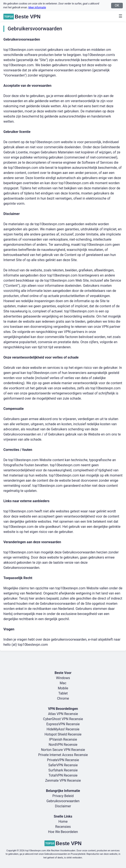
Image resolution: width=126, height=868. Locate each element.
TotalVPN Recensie (63, 775)
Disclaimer (63, 806)
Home (63, 822)
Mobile (63, 688)
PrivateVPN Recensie (63, 760)
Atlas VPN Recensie (63, 714)
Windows (63, 678)
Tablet (63, 693)
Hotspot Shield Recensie (63, 734)
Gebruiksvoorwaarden (63, 801)
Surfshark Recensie (63, 770)
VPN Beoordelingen (63, 709)
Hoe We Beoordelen (63, 832)
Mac (63, 683)
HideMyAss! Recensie (63, 729)
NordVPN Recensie (63, 745)
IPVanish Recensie (63, 739)
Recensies (63, 827)
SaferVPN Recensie (63, 765)
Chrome (63, 698)
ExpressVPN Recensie (63, 724)
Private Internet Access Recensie (63, 755)
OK (117, 5)
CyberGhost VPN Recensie (63, 719)
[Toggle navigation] (119, 16)
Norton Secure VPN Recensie (63, 750)
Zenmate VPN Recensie (63, 780)
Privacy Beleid (63, 796)
